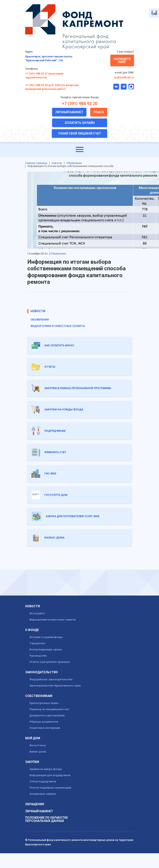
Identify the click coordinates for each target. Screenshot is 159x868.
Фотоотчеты (38, 745)
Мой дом (33, 738)
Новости (57, 163)
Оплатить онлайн (80, 123)
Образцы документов (44, 722)
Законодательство (42, 672)
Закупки (32, 762)
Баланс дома (38, 752)
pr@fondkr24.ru (124, 78)
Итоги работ (37, 613)
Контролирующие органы (46, 650)
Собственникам (39, 696)
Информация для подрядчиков (50, 775)
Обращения (35, 804)
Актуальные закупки (43, 794)
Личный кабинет (69, 112)
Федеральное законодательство (51, 679)
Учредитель (37, 643)
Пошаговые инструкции (45, 728)
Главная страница (36, 163)
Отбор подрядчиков (43, 782)
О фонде (32, 630)
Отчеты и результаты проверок (50, 662)
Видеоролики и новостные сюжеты (58, 326)
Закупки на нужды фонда (46, 769)
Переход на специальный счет (49, 709)
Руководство (38, 656)
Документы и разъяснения (47, 716)
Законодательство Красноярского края (55, 686)
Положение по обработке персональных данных (47, 819)
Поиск (99, 112)
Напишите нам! (122, 60)
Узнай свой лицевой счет (80, 133)
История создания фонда (46, 637)
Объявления (74, 163)
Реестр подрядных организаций (50, 788)
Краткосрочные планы (44, 703)
